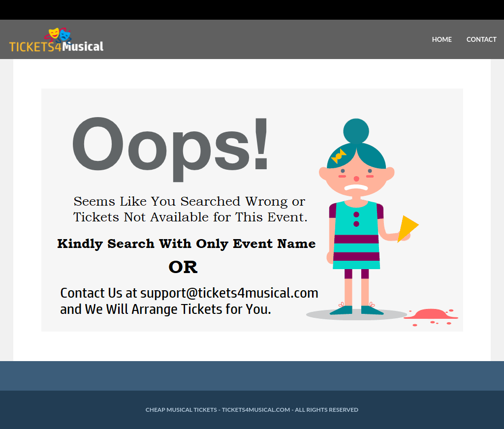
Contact (482, 39)
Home (442, 39)
